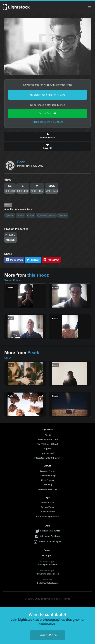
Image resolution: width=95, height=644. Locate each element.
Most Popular (48, 480)
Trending (47, 485)
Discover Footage (47, 475)
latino (63, 215)
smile (10, 215)
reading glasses (46, 215)
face (20, 215)
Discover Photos (48, 471)
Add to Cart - (47, 113)
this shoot (38, 275)
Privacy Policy (48, 507)
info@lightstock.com (48, 564)
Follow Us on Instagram (50, 541)
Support (48, 449)
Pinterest (51, 260)
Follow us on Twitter (50, 531)
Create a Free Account (48, 439)
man (31, 215)
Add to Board (47, 136)
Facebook (14, 260)
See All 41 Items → (15, 280)
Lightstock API (48, 453)
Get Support (47, 555)
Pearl (21, 162)
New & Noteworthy (48, 489)
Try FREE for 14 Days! (47, 444)
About (48, 435)
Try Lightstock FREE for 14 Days (47, 95)
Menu (89, 7)
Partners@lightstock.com (48, 574)
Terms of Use (47, 502)
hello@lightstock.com (48, 583)
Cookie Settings (47, 512)
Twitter (33, 260)
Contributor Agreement (47, 516)
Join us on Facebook (50, 536)
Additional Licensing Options (48, 122)
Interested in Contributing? (47, 458)
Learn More (48, 635)
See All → (10, 358)
